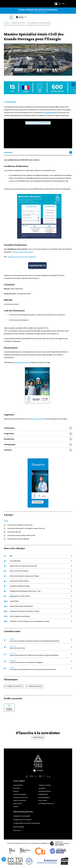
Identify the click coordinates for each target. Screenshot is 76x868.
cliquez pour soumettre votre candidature (22, 257)
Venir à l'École (18, 804)
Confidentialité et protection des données (27, 823)
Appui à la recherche (20, 800)
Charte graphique (44, 797)
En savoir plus (38, 737)
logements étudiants (36, 419)
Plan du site (17, 830)
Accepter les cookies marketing (38, 123)
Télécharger (38, 502)
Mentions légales (19, 827)
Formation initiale (35, 686)
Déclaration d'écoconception (23, 820)
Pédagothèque (43, 794)
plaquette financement (22, 362)
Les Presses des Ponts (21, 797)
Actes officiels (18, 785)
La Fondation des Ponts (46, 804)
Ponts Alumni (43, 800)
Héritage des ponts (45, 791)
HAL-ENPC (17, 788)
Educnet (16, 791)
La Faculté (42, 788)
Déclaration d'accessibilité (22, 816)
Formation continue (14, 686)
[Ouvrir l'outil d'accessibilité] (4, 859)
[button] (65, 4)
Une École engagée (20, 794)
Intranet (16, 807)
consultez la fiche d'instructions (23, 252)
